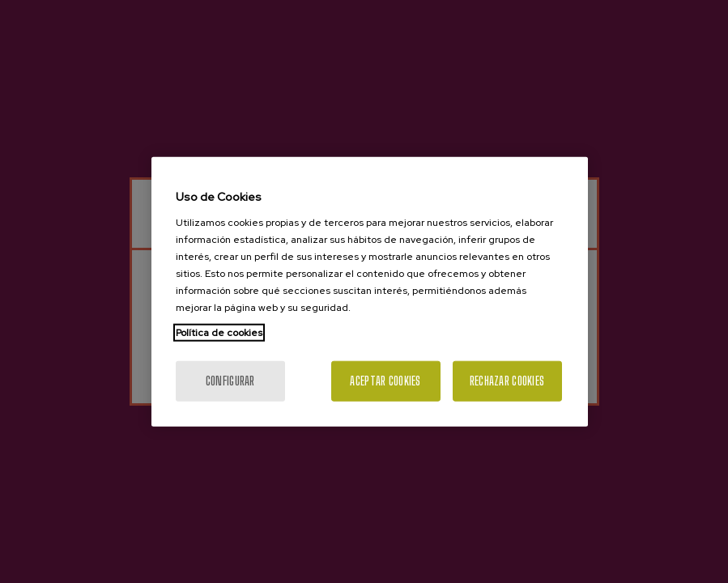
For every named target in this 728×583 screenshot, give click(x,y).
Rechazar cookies (507, 380)
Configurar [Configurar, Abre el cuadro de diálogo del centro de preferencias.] (230, 380)
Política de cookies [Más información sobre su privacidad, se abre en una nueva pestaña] (219, 332)
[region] (370, 292)
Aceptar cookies (385, 380)
